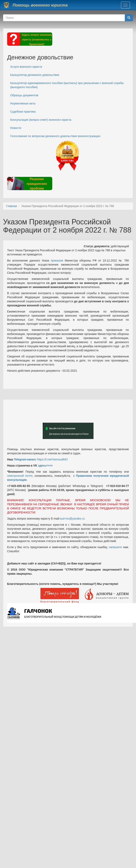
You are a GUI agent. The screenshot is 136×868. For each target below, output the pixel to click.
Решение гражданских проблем (37, 184)
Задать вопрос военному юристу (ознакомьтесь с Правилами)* (37, 40)
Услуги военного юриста (26, 67)
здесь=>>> (45, 466)
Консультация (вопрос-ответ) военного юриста (41, 120)
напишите (115, 547)
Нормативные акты (23, 103)
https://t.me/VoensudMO (52, 459)
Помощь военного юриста (40, 5)
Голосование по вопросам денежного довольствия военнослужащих (55, 136)
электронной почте (20, 476)
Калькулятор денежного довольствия (35, 75)
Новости (16, 128)
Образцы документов (24, 95)
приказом (57, 261)
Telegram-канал (25, 459)
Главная (11, 206)
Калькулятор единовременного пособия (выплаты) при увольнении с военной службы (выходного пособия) (67, 85)
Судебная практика (23, 112)
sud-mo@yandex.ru (72, 519)
